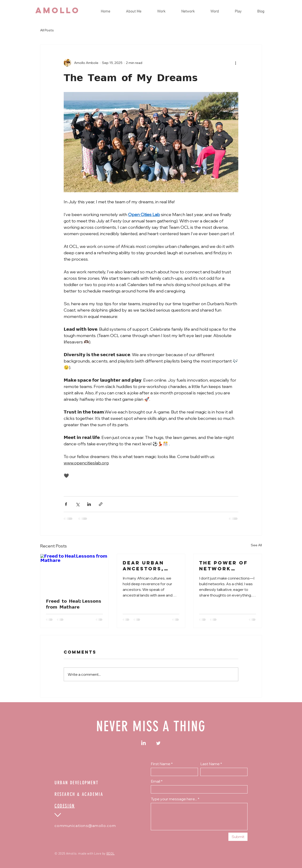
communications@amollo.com (85, 826)
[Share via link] (101, 504)
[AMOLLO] (58, 10)
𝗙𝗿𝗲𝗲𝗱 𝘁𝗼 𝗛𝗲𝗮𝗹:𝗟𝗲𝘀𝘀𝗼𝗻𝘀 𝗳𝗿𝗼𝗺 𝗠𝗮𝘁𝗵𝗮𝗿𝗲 (74, 604)
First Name (161, 764)
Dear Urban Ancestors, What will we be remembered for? (150, 566)
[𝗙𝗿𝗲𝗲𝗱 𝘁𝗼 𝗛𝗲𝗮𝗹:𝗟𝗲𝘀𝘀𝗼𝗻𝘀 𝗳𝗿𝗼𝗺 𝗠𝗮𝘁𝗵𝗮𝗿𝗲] (74, 573)
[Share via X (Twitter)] (78, 504)
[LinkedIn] (143, 743)
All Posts (47, 30)
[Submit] (238, 837)
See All (256, 545)
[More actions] (235, 63)
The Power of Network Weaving (223, 566)
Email (155, 781)
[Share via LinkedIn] (89, 504)
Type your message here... (174, 799)
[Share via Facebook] (66, 504)
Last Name (210, 764)
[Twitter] (158, 743)
